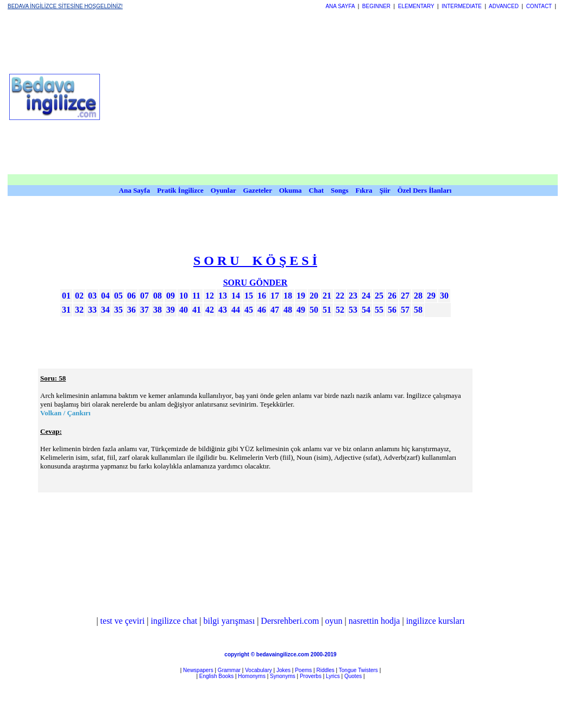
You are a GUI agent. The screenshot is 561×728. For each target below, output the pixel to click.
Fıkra (364, 190)
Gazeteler (259, 190)
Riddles (325, 670)
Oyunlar (223, 190)
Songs (340, 190)
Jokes (283, 670)
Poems (303, 670)
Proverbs (311, 676)
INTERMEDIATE (462, 6)
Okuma (291, 190)
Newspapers (198, 670)
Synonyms (283, 676)
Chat (316, 190)
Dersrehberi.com (290, 621)
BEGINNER (376, 6)
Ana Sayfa (134, 190)
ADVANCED (504, 6)
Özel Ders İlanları (425, 190)
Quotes (353, 676)
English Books (216, 676)
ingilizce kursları (436, 621)
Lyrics (333, 676)
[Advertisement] (332, 97)
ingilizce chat (174, 621)
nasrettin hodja (374, 621)
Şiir (385, 190)
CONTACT (539, 6)
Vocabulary (258, 670)
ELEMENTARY (416, 6)
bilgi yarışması (229, 621)
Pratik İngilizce (180, 190)
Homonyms (252, 676)
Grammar (229, 670)
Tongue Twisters (358, 670)
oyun (334, 621)
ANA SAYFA (340, 6)
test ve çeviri (123, 621)
